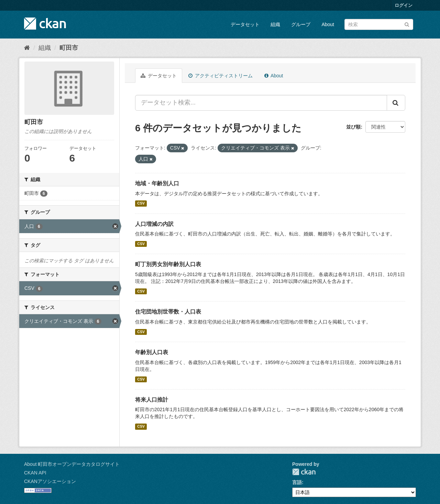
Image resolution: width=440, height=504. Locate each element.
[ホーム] (27, 48)
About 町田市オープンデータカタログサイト (72, 464)
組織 (275, 24)
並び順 (353, 127)
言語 (297, 482)
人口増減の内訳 (154, 224)
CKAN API (35, 473)
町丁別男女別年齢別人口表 (168, 264)
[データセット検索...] (261, 103)
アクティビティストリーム (221, 76)
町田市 (69, 48)
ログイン (404, 5)
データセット (245, 24)
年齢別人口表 (152, 352)
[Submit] (407, 24)
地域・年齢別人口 (157, 183)
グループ (301, 24)
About (328, 24)
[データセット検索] (379, 24)
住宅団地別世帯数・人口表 (168, 312)
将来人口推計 (152, 400)
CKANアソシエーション (50, 481)
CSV (141, 204)
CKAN (304, 472)
